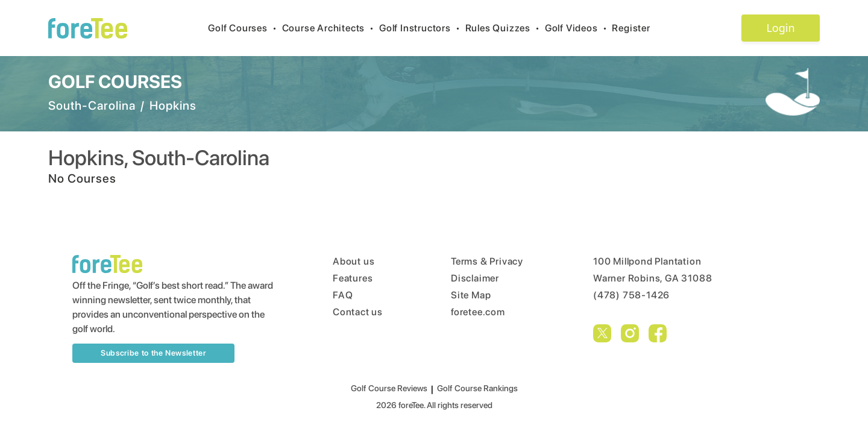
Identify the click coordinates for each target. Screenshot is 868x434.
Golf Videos (579, 28)
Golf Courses (245, 28)
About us (354, 261)
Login (780, 28)
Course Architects (331, 28)
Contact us (358, 312)
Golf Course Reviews (389, 388)
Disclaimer (475, 278)
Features (353, 278)
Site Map (471, 295)
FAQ (343, 295)
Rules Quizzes (505, 28)
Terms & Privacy (487, 261)
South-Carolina (92, 105)
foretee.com (478, 312)
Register (636, 28)
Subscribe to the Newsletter (153, 353)
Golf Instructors (422, 28)
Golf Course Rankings (477, 388)
